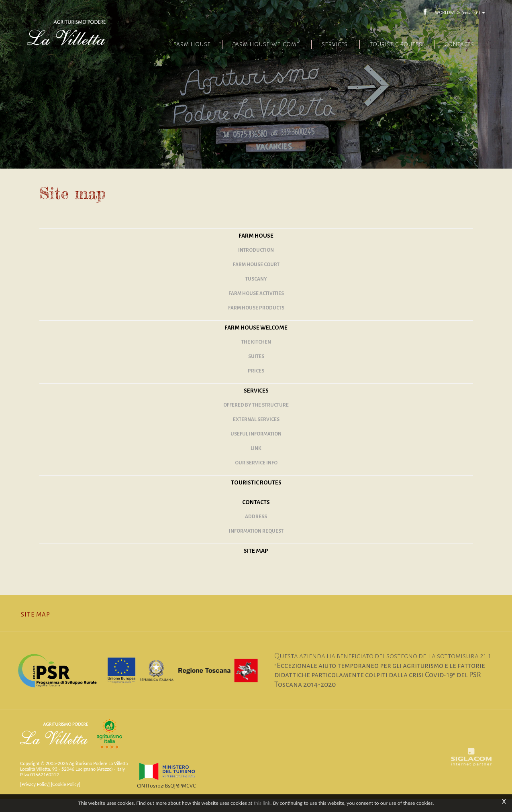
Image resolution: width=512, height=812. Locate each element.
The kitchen (256, 354)
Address (256, 529)
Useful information (256, 446)
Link (256, 461)
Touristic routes (391, 45)
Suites (256, 369)
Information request (256, 543)
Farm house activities (256, 306)
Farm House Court (256, 277)
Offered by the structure (256, 417)
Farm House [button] (175, 45)
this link (262, 803)
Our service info (256, 475)
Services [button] (325, 45)
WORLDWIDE (459, 12)
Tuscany (256, 291)
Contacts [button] (457, 45)
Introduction (256, 262)
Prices (256, 383)
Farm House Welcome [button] (253, 45)
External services (256, 432)
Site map (256, 563)
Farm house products (256, 320)
